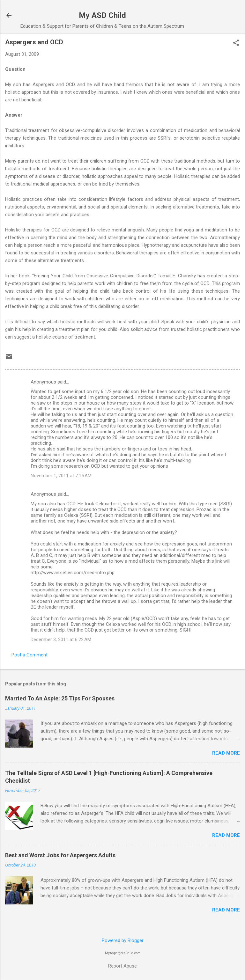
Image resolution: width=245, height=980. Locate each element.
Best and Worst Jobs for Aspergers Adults (60, 855)
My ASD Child (102, 15)
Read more (226, 753)
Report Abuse (122, 966)
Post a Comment (30, 655)
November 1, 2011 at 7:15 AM (61, 476)
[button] (236, 43)
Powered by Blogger (123, 940)
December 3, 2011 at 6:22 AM (61, 640)
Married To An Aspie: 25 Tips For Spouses (60, 698)
